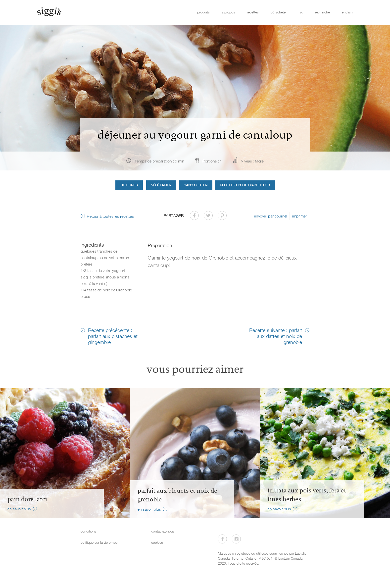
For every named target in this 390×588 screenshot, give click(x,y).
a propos (228, 12)
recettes (253, 12)
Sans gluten (196, 185)
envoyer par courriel (270, 216)
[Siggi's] (49, 11)
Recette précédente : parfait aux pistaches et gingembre (113, 336)
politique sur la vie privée (99, 542)
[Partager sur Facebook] (194, 215)
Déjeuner (129, 185)
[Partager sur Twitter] (208, 215)
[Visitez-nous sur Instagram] (236, 539)
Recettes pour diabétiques (245, 185)
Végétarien (161, 185)
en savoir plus (19, 509)
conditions (89, 531)
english (347, 12)
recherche (322, 12)
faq (301, 12)
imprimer (300, 216)
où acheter (279, 12)
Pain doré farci (27, 499)
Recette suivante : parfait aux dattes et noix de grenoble (276, 336)
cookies (157, 542)
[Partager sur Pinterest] (222, 215)
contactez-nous (163, 531)
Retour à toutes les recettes (110, 216)
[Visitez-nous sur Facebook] (222, 539)
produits (203, 12)
